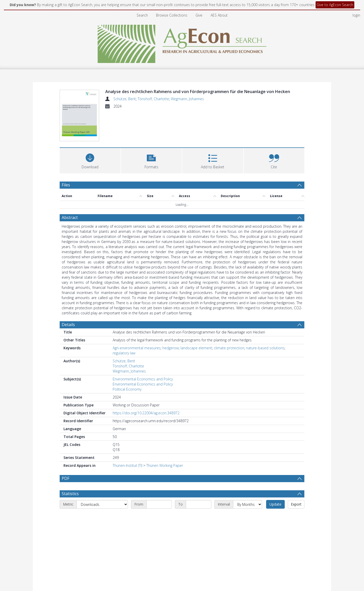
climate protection (229, 348)
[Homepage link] (182, 42)
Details (68, 325)
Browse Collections (172, 15)
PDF (66, 478)
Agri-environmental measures (137, 348)
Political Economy (127, 389)
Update (275, 504)
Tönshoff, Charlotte (153, 99)
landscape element (196, 348)
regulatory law (124, 353)
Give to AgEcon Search (335, 5)
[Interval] (248, 504)
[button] (152, 160)
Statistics (70, 494)
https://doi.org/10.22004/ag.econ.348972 (146, 413)
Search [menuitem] (142, 15)
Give (199, 15)
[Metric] (102, 504)
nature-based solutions (265, 348)
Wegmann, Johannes (187, 99)
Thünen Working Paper (165, 465)
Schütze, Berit (125, 99)
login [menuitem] (356, 15)
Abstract (70, 217)
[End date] (199, 504)
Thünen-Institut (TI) (127, 465)
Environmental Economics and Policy (143, 379)
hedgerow (171, 348)
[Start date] (159, 504)
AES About (219, 15)
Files (66, 185)
